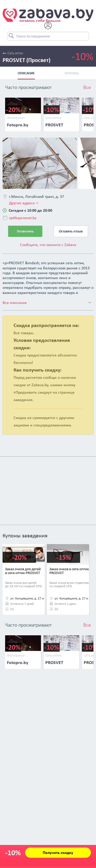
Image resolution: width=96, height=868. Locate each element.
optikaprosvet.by (23, 218)
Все (87, 88)
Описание (26, 73)
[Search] (48, 36)
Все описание (47, 303)
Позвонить (25, 231)
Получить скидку (58, 852)
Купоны (72, 73)
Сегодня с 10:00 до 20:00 (30, 210)
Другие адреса (24, 203)
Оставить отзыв (71, 231)
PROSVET (54, 125)
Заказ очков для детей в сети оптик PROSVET (23, 571)
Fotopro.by (18, 125)
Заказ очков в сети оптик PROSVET (69, 571)
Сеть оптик (13, 53)
